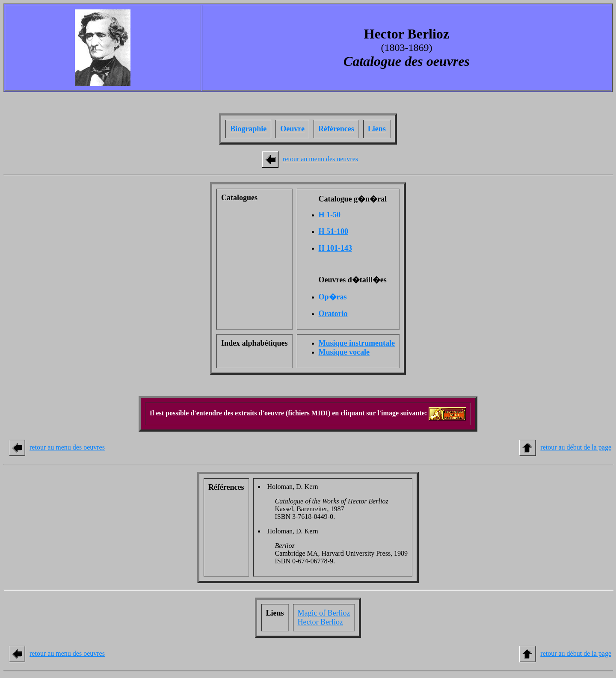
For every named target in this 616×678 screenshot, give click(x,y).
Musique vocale (344, 352)
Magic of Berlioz (324, 613)
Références (336, 129)
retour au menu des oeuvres (320, 159)
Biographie (248, 129)
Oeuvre (292, 129)
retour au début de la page (576, 447)
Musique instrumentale (357, 343)
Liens (377, 129)
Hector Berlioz (320, 622)
